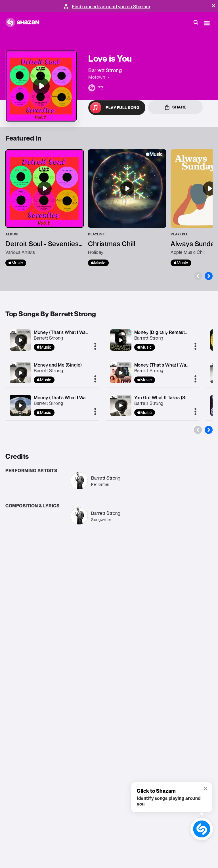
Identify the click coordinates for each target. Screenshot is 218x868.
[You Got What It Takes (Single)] (121, 405)
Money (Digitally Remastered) (165, 332)
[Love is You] (41, 86)
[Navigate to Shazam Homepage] (25, 23)
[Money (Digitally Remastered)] (121, 340)
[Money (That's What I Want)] (20, 405)
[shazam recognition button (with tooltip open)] (202, 829)
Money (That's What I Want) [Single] (71, 332)
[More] (95, 347)
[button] (213, 6)
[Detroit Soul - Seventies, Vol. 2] (45, 208)
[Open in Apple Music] (117, 108)
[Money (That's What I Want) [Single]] (20, 340)
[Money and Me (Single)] (20, 373)
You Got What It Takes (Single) (166, 398)
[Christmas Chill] (127, 208)
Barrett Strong (48, 338)
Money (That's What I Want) (63, 398)
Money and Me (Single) (58, 365)
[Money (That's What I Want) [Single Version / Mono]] (121, 373)
